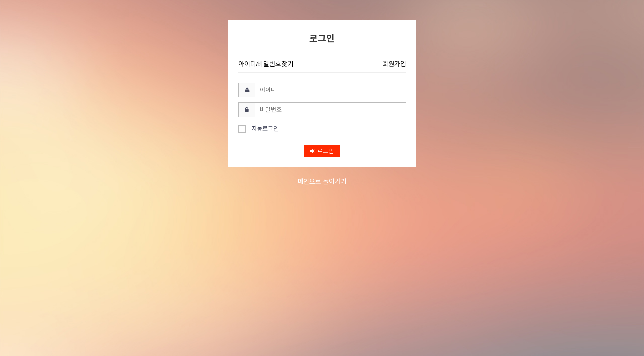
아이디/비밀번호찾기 (266, 64)
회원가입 (394, 64)
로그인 (322, 151)
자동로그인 (258, 128)
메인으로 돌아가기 (322, 182)
